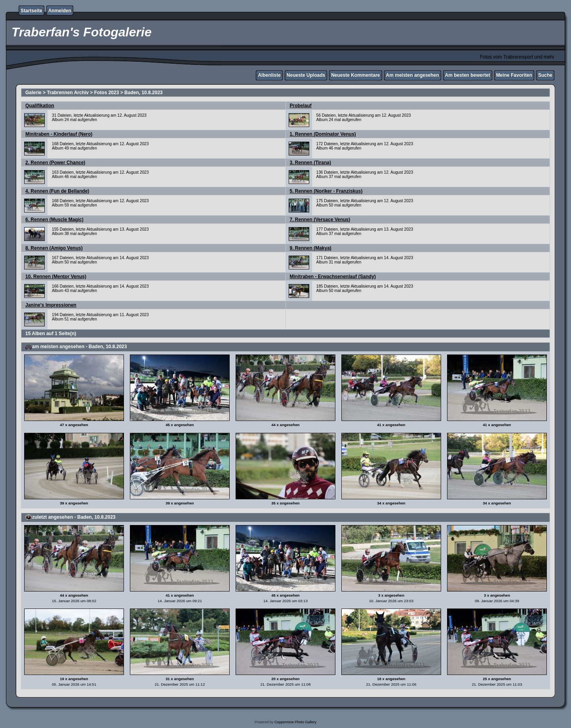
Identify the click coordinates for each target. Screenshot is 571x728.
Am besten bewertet (468, 75)
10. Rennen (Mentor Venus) (56, 277)
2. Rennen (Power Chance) (55, 163)
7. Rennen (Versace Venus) (320, 220)
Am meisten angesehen (413, 75)
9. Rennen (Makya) (311, 248)
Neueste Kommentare (355, 75)
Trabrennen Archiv (68, 93)
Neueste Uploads (306, 75)
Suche (545, 75)
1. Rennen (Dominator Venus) (323, 134)
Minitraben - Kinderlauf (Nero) (59, 134)
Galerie (33, 93)
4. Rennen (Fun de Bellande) (57, 191)
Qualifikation (40, 106)
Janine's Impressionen (51, 305)
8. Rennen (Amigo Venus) (54, 248)
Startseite (31, 11)
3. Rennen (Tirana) (310, 163)
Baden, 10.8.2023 (144, 93)
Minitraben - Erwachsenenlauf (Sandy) (333, 277)
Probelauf (301, 106)
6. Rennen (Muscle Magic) (54, 220)
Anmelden (60, 11)
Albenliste (269, 75)
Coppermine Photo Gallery (295, 722)
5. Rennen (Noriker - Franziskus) (326, 191)
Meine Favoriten (514, 75)
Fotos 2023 (107, 93)
